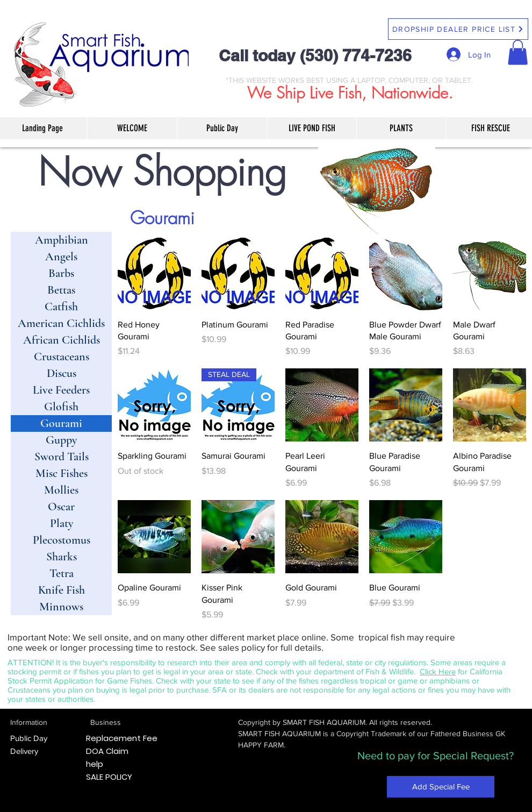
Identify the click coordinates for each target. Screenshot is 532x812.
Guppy (61, 440)
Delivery (24, 751)
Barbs (61, 273)
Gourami (61, 423)
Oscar (61, 507)
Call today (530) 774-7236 (315, 55)
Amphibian (62, 240)
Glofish (61, 407)
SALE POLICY (109, 777)
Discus (62, 373)
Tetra (62, 573)
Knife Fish (62, 590)
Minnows (61, 607)
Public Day (29, 738)
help (95, 764)
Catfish (61, 307)
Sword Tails (62, 457)
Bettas (61, 290)
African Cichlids (62, 340)
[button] (518, 52)
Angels (61, 257)
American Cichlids (61, 323)
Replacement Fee (122, 738)
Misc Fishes (62, 473)
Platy (62, 523)
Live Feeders (61, 390)
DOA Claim (107, 751)
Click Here (438, 671)
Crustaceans (62, 357)
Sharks (62, 557)
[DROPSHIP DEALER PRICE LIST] (458, 29)
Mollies (61, 490)
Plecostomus (62, 540)
